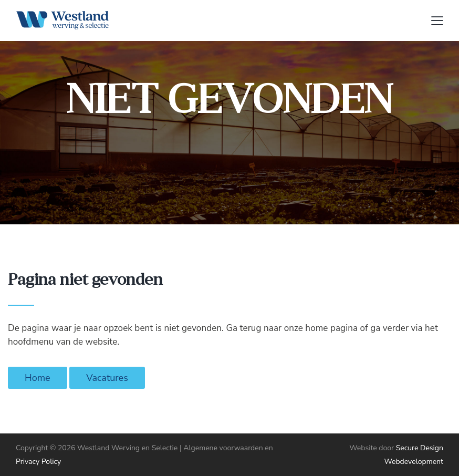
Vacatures (107, 378)
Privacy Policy (38, 462)
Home (38, 378)
